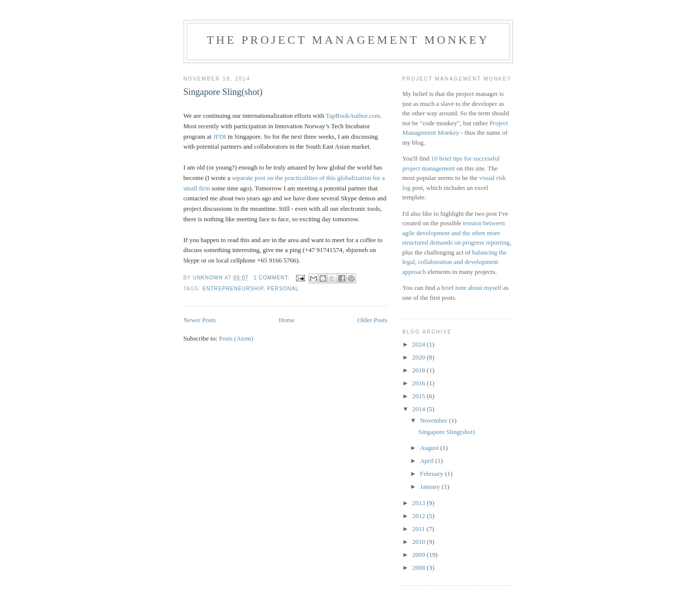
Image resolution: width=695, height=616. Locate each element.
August (430, 448)
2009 (420, 555)
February (432, 474)
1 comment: (273, 278)
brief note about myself (471, 288)
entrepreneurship (233, 289)
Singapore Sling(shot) (223, 92)
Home (287, 320)
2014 (420, 409)
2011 (420, 529)
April (428, 461)
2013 (420, 503)
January (431, 486)
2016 (420, 383)
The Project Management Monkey (348, 40)
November (434, 420)
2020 (420, 357)
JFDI (219, 136)
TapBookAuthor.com (353, 116)
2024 (420, 344)
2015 (420, 396)
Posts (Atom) (236, 338)
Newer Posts (200, 320)
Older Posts (372, 320)
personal (283, 289)
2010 (420, 542)
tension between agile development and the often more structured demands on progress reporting (456, 233)
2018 (420, 370)
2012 (420, 516)
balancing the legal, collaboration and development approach (455, 262)
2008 (420, 568)
